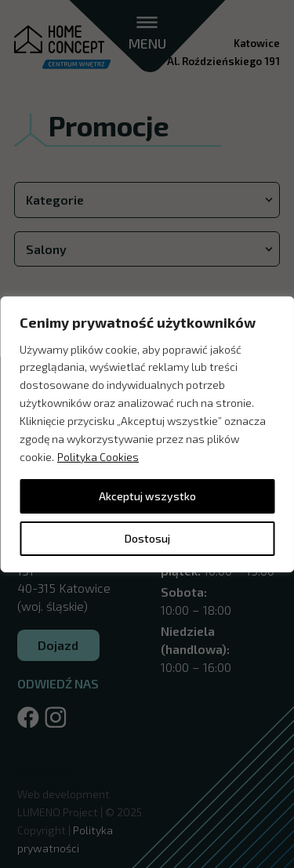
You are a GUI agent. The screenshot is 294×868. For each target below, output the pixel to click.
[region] (147, 434)
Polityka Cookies (98, 457)
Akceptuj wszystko (147, 496)
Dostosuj (147, 538)
